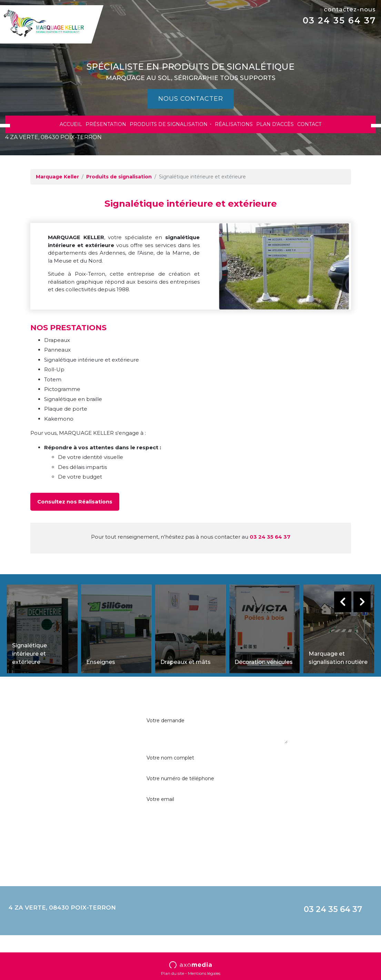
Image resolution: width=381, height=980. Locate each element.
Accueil (71, 124)
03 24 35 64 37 (339, 20)
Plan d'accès (275, 124)
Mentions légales (204, 973)
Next (362, 602)
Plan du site (173, 973)
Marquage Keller (57, 177)
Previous (343, 602)
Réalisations (234, 124)
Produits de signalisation (169, 124)
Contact (309, 124)
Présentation (106, 124)
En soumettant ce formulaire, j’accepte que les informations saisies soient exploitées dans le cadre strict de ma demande (335, 741)
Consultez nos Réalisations (75, 502)
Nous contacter (191, 99)
